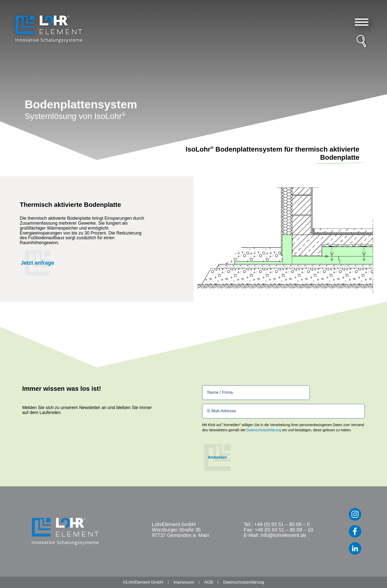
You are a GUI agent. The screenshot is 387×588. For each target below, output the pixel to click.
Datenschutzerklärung (264, 430)
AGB (209, 582)
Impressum (184, 582)
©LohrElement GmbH (143, 582)
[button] (362, 22)
